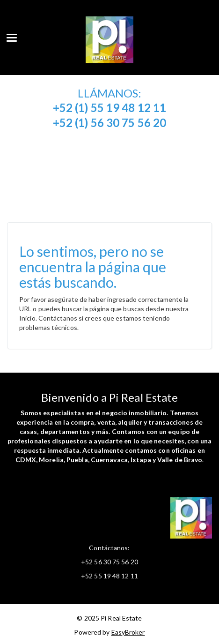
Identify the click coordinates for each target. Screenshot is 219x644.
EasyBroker (128, 632)
